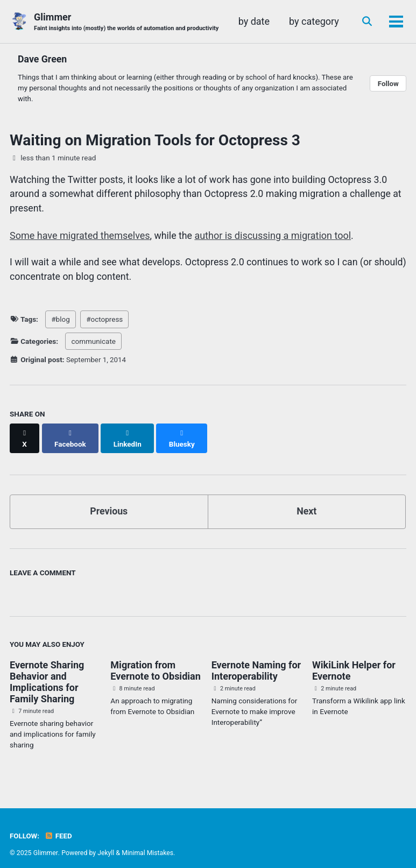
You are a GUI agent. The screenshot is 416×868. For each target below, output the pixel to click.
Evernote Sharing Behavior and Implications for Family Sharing (47, 673)
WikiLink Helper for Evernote (354, 661)
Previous (109, 502)
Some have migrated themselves (80, 237)
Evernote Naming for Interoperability (256, 661)
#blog (60, 321)
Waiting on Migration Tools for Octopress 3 (155, 141)
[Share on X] (25, 434)
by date (322, 21)
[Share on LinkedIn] (128, 434)
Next (307, 502)
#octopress (104, 321)
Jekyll (106, 843)
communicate (93, 343)
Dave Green (43, 59)
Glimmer (128, 22)
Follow (388, 84)
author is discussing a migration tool (274, 237)
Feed (59, 827)
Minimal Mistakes (148, 843)
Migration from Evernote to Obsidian (155, 661)
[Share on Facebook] (70, 434)
